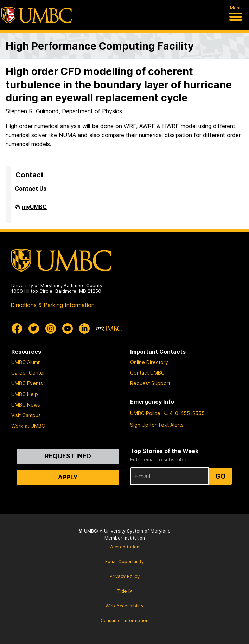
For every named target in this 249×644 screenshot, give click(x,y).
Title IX (125, 591)
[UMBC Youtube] (68, 329)
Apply (68, 477)
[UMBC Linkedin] (84, 329)
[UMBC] (37, 15)
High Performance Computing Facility (100, 46)
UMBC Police (145, 413)
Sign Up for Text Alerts (157, 425)
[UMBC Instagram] (51, 329)
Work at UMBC (28, 426)
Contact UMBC (147, 373)
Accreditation (125, 547)
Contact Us (31, 189)
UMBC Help (25, 394)
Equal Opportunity (124, 562)
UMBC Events (27, 383)
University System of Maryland (137, 531)
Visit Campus (26, 415)
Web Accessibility (124, 606)
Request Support (150, 383)
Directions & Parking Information (53, 305)
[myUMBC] (109, 329)
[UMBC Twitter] (34, 329)
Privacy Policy (125, 576)
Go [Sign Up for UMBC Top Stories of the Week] (221, 476)
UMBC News (26, 405)
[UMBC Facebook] (17, 329)
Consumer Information (124, 621)
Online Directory (149, 362)
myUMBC (34, 210)
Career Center (28, 373)
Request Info (68, 456)
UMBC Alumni (27, 362)
